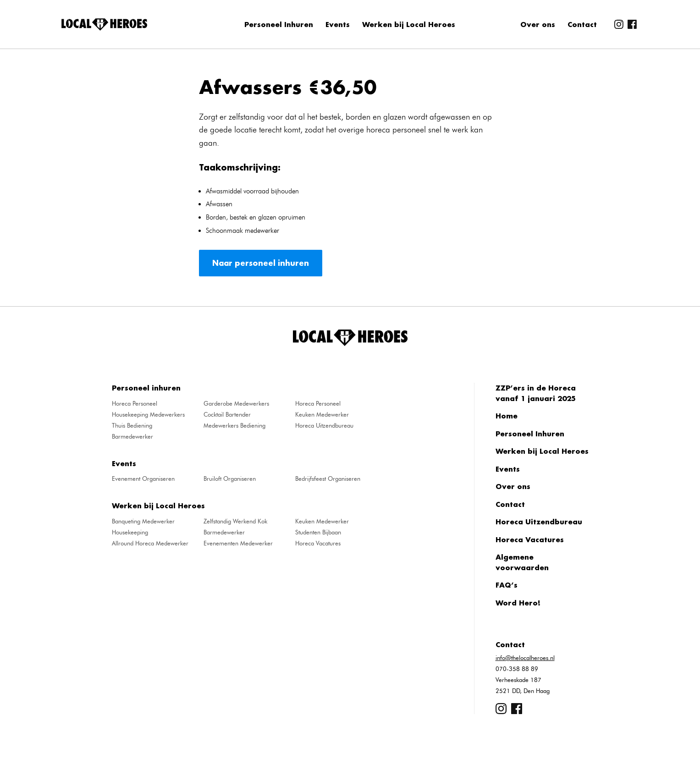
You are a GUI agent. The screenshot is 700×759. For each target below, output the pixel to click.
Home (507, 416)
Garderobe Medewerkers (236, 403)
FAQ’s (507, 585)
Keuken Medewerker (322, 414)
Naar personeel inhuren (261, 263)
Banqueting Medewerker (143, 521)
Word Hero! (518, 603)
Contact (582, 24)
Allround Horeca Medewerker (150, 543)
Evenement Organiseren (143, 478)
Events (338, 24)
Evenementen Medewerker (238, 543)
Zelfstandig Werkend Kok (235, 521)
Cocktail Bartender (227, 414)
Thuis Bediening (132, 425)
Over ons (538, 24)
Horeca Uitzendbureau (324, 425)
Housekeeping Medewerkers (148, 414)
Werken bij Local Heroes (409, 24)
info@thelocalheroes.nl (525, 658)
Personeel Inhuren (279, 24)
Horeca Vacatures (318, 543)
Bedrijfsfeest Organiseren (328, 478)
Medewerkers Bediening (234, 425)
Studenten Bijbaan (318, 532)
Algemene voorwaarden (522, 562)
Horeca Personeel (135, 403)
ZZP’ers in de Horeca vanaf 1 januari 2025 (536, 393)
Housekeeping (130, 532)
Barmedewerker (132, 436)
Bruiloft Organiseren (230, 478)
